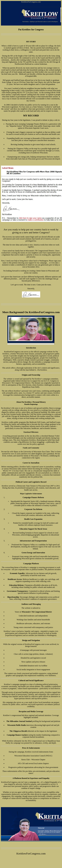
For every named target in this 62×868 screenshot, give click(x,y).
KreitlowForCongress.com (31, 2)
